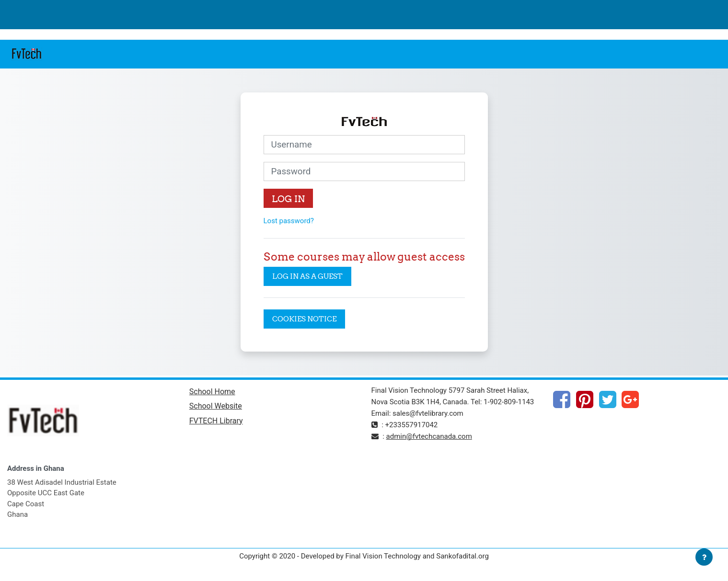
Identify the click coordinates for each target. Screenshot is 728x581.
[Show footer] (704, 557)
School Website (216, 406)
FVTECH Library (216, 421)
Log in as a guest (307, 276)
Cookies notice (304, 319)
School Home (212, 392)
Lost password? (289, 221)
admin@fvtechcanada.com (429, 436)
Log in (288, 199)
